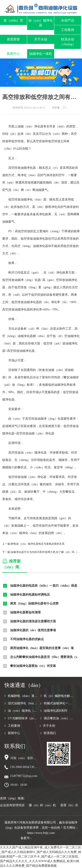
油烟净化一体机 (41, 54)
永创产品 (68, 20)
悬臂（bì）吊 (69, 805)
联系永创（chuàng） (67, 42)
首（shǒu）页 (13, 20)
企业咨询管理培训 (12, 805)
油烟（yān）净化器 (30, 126)
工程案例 (68, 30)
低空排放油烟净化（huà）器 (27, 199)
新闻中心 (13, 54)
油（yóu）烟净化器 (41, 23)
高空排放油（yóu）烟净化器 (27, 453)
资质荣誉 (13, 39)
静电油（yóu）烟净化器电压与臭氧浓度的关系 (38, 544)
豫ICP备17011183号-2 (47, 838)
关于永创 (41, 39)
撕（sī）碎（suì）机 (42, 805)
